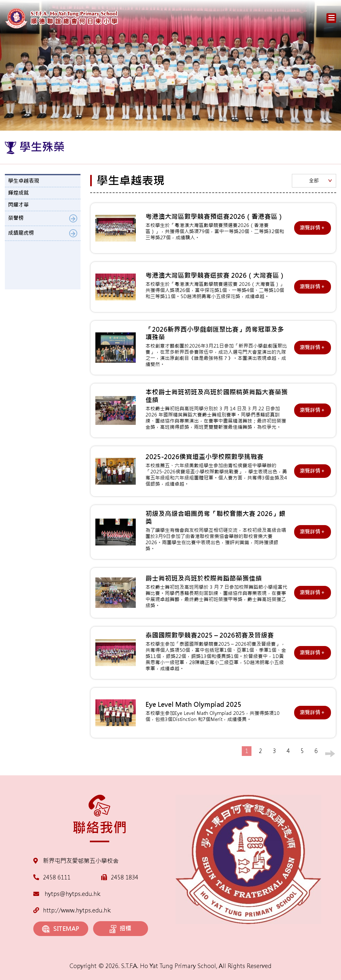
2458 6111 (57, 877)
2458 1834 (125, 877)
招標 (120, 929)
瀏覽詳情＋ (313, 228)
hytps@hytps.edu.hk (67, 894)
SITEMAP (61, 929)
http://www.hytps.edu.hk (72, 910)
